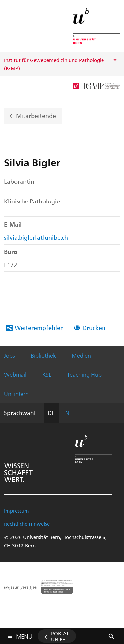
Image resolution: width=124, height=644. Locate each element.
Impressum (17, 511)
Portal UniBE (60, 636)
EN (66, 413)
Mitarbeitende (36, 115)
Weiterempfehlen (39, 327)
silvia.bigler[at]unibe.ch (36, 237)
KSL (47, 374)
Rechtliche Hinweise (27, 524)
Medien (81, 355)
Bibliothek (43, 355)
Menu (24, 635)
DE (51, 413)
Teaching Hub (84, 374)
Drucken (94, 327)
